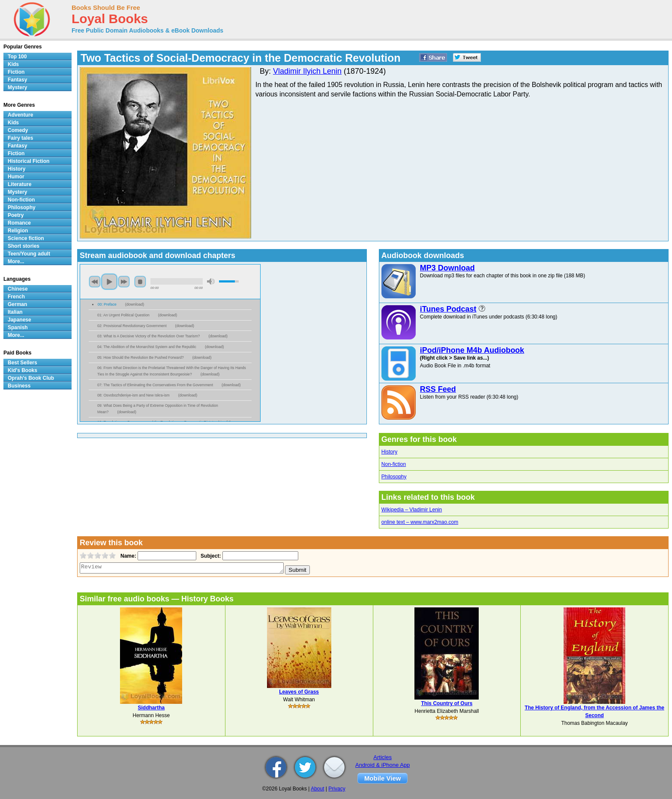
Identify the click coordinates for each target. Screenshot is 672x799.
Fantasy (17, 80)
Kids (13, 64)
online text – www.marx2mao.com (420, 522)
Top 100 (17, 57)
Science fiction (26, 238)
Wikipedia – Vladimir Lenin (412, 510)
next (124, 282)
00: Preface (107, 304)
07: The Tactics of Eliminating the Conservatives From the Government (155, 385)
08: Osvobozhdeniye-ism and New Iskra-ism (133, 395)
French (16, 297)
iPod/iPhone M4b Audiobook (472, 350)
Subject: (210, 556)
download (135, 304)
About (317, 789)
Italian (15, 312)
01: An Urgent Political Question (123, 315)
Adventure (20, 115)
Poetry (16, 215)
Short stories (24, 246)
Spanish (18, 327)
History (389, 452)
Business (19, 386)
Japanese (19, 320)
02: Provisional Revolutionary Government (132, 326)
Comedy (18, 130)
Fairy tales (20, 138)
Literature (19, 184)
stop (140, 282)
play (109, 282)
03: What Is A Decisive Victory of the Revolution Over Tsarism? (148, 336)
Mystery (17, 87)
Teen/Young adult (29, 254)
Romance (19, 223)
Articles (382, 757)
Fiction (16, 72)
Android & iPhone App (382, 765)
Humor (16, 177)
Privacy (337, 789)
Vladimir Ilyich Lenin (307, 71)
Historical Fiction (28, 161)
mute (211, 281)
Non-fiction (394, 464)
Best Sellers (22, 363)
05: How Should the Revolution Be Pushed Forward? (141, 357)
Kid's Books (22, 370)
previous (95, 282)
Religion (18, 231)
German (17, 304)
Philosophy (394, 477)
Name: (127, 556)
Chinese (18, 289)
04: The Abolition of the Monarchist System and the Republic (147, 347)
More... (16, 261)
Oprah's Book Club (31, 378)
